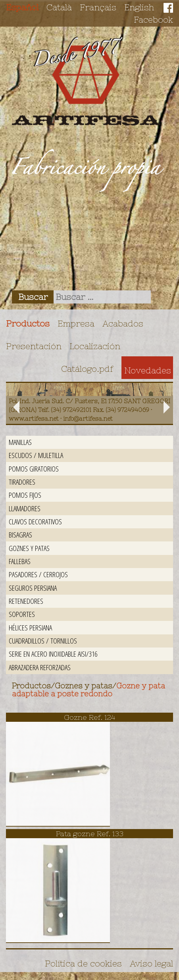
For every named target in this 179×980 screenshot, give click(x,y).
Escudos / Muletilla (36, 455)
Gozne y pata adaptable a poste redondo (89, 690)
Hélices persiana (30, 627)
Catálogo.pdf (87, 369)
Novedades (148, 370)
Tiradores (22, 482)
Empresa (76, 323)
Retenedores (26, 601)
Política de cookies (83, 963)
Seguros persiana (33, 588)
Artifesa (86, 81)
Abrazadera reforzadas (40, 667)
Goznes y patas (29, 548)
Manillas (20, 442)
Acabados (123, 323)
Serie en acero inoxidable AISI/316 (53, 654)
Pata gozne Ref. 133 (90, 834)
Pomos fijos (25, 495)
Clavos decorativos (35, 521)
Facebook (153, 19)
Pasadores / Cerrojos (38, 574)
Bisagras (20, 534)
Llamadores (25, 508)
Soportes (22, 614)
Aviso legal (151, 963)
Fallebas (20, 561)
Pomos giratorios (34, 469)
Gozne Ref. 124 (89, 717)
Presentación (34, 346)
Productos (28, 323)
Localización (95, 346)
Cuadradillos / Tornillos (43, 641)
